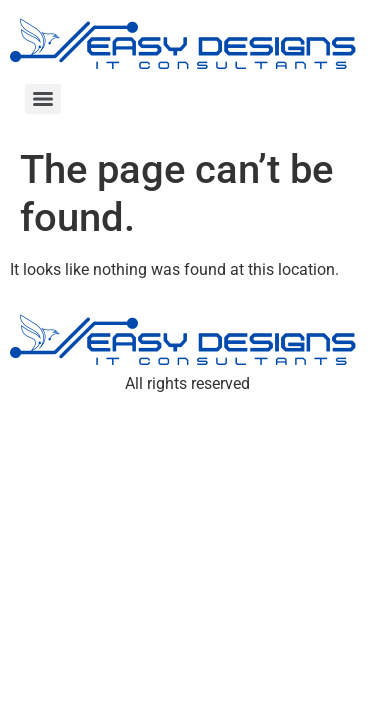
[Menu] (43, 99)
